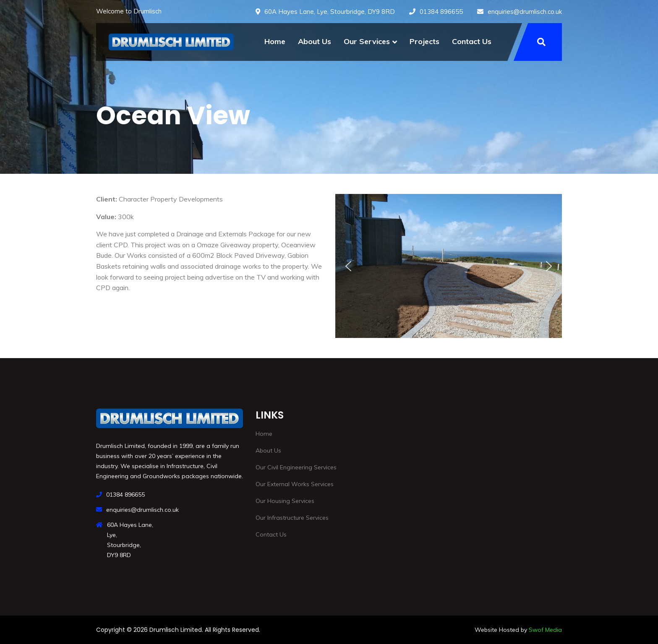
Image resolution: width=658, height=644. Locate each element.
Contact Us (472, 41)
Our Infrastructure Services (292, 518)
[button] (348, 266)
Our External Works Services (295, 484)
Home (275, 41)
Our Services (367, 41)
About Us (315, 41)
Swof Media (545, 630)
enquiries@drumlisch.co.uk (525, 12)
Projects (424, 41)
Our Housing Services (285, 501)
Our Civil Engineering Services (296, 467)
